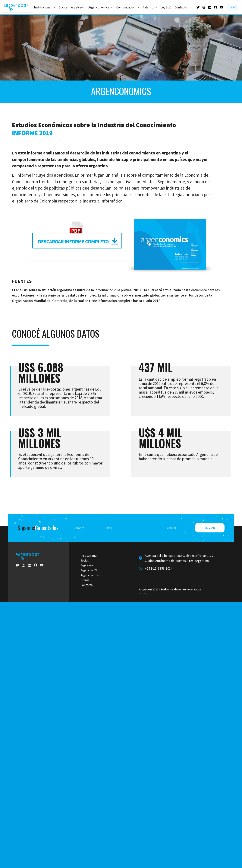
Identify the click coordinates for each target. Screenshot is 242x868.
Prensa (85, 580)
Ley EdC (166, 7)
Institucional (45, 7)
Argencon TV (89, 570)
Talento (150, 7)
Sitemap (143, 594)
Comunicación (128, 7)
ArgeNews (78, 7)
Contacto (181, 7)
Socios (63, 7)
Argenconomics (101, 7)
